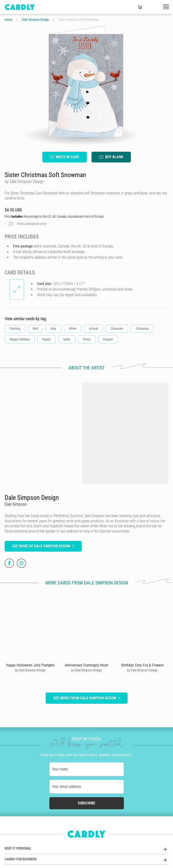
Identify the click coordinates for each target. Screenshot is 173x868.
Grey (53, 329)
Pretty (87, 340)
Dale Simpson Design (36, 20)
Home (9, 20)
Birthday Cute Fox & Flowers (142, 665)
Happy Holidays (20, 340)
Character (117, 329)
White (73, 329)
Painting (15, 329)
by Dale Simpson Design (30, 670)
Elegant (108, 340)
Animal (93, 329)
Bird (35, 329)
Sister (67, 340)
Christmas (142, 329)
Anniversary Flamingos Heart (86, 665)
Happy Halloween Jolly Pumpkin (30, 665)
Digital (46, 340)
